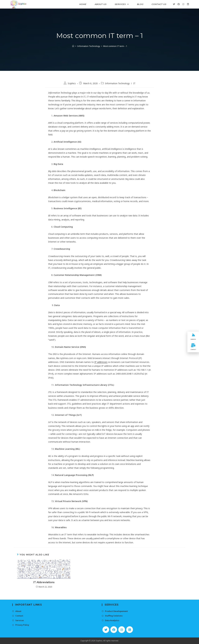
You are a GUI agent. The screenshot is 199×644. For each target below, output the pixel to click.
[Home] (73, 46)
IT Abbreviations (44, 582)
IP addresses (101, 362)
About (18, 611)
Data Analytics (112, 620)
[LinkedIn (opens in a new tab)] (188, 4)
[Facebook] (114, 630)
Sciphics (72, 83)
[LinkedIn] (130, 630)
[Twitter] (106, 630)
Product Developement (116, 611)
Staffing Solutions (114, 616)
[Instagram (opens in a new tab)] (183, 4)
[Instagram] (122, 630)
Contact (19, 616)
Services (20, 620)
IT (134, 83)
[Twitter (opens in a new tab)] (174, 4)
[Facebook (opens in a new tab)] (179, 4)
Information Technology (117, 83)
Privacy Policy (22, 625)
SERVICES (193, 339)
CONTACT (193, 350)
